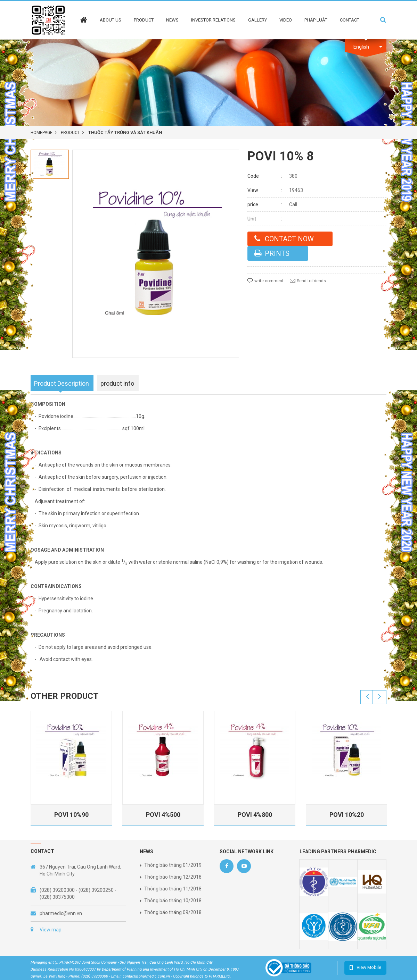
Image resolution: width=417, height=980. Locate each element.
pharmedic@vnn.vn (61, 913)
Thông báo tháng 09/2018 (173, 912)
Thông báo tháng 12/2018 (173, 877)
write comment (269, 281)
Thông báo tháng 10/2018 (173, 901)
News (172, 20)
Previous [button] (367, 697)
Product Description (62, 383)
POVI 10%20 (347, 815)
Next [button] (379, 697)
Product (144, 20)
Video (286, 20)
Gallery (257, 20)
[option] (50, 164)
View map (51, 930)
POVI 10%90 (72, 815)
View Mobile (369, 967)
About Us (111, 20)
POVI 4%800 (255, 815)
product (70, 133)
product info (117, 383)
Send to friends (311, 281)
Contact (350, 20)
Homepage (42, 133)
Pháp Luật (316, 20)
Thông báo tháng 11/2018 (173, 889)
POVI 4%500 (163, 815)
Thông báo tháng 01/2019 (173, 865)
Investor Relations (213, 20)
